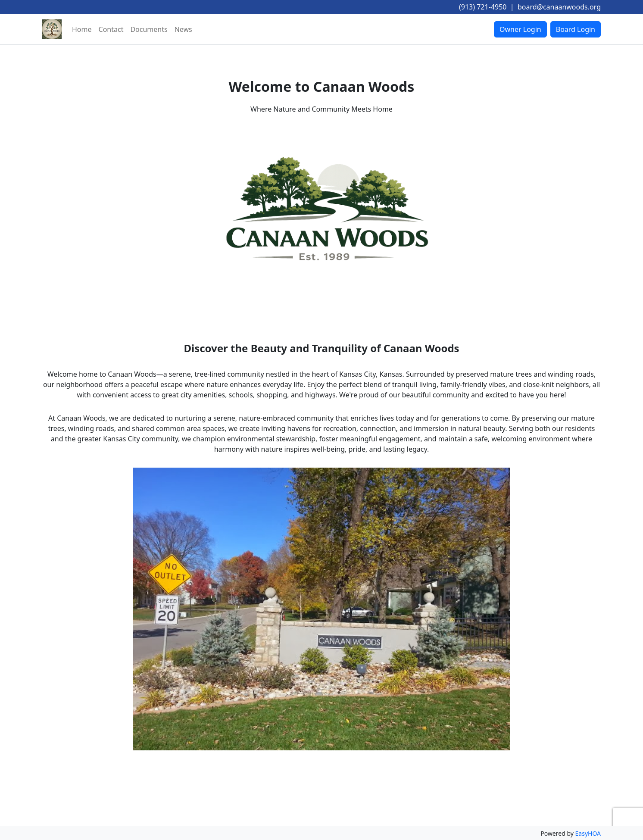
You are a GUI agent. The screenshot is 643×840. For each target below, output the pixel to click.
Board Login (576, 29)
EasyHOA (588, 833)
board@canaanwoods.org (559, 7)
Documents (149, 29)
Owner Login (520, 29)
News (183, 29)
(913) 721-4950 (483, 7)
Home (82, 29)
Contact (111, 29)
